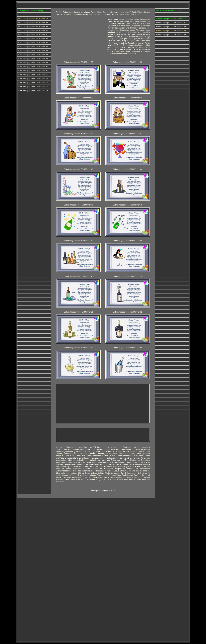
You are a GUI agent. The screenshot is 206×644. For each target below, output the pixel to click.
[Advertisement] (80, 38)
